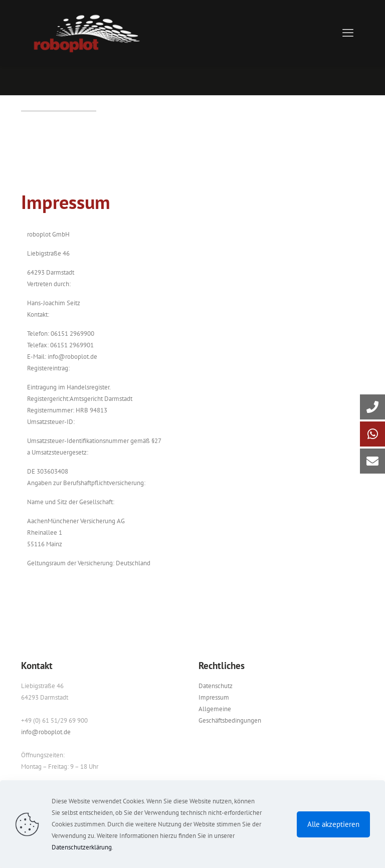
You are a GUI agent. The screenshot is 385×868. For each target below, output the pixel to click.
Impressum (214, 697)
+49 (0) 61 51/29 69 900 (54, 720)
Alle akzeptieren (333, 824)
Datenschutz (216, 686)
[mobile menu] (348, 33)
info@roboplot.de (46, 732)
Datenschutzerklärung (82, 847)
